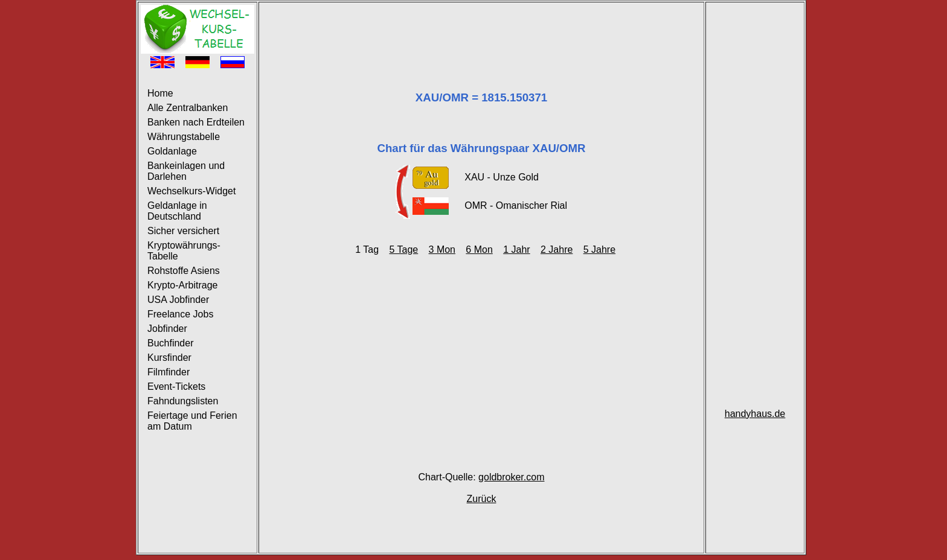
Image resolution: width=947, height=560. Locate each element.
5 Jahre (599, 250)
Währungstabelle (184, 137)
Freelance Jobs (180, 314)
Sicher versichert (183, 231)
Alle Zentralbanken (188, 108)
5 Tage (403, 250)
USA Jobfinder (178, 300)
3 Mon (442, 250)
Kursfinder (169, 358)
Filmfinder (169, 372)
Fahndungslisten (183, 401)
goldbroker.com (511, 477)
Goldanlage (172, 151)
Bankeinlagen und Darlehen (186, 171)
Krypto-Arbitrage (183, 285)
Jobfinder (167, 329)
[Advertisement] (481, 32)
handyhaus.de (755, 414)
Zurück (482, 499)
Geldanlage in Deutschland (177, 211)
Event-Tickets (176, 387)
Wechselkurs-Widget (191, 191)
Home (160, 93)
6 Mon (479, 250)
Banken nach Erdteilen (196, 122)
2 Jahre (557, 250)
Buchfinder (171, 343)
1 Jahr (516, 250)
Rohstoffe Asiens (184, 271)
